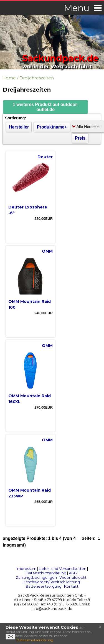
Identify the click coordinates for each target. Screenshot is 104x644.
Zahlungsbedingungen (36, 577)
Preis (80, 138)
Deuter (45, 157)
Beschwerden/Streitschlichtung (51, 582)
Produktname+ (52, 127)
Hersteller (19, 127)
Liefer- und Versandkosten (63, 568)
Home (9, 78)
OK (10, 637)
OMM (47, 251)
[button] (45, 107)
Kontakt (71, 586)
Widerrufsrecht (73, 577)
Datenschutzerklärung (46, 573)
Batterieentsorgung (44, 586)
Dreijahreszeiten (37, 78)
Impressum (26, 568)
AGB (73, 573)
